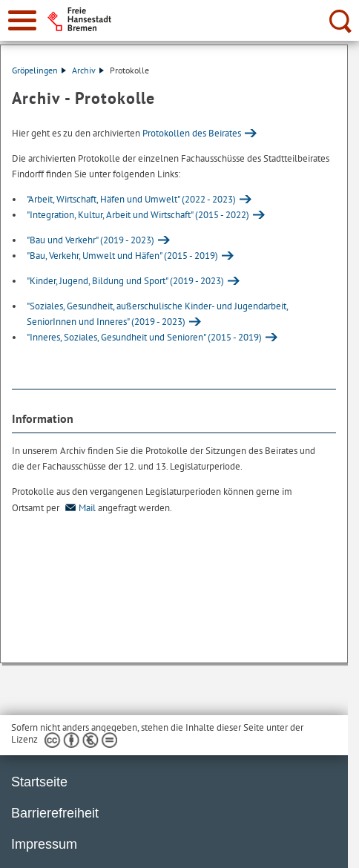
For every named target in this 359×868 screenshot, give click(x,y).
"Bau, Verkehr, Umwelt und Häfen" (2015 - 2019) (122, 256)
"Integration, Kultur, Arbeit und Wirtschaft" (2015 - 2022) (138, 215)
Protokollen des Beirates (192, 133)
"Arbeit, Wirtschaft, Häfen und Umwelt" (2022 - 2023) (131, 199)
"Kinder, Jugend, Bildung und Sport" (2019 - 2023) (125, 281)
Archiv (88, 70)
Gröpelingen (39, 70)
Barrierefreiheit (55, 813)
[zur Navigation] (22, 20)
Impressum (44, 844)
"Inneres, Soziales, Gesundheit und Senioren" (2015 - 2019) (144, 337)
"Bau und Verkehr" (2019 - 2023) (90, 240)
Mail (79, 508)
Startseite (39, 782)
